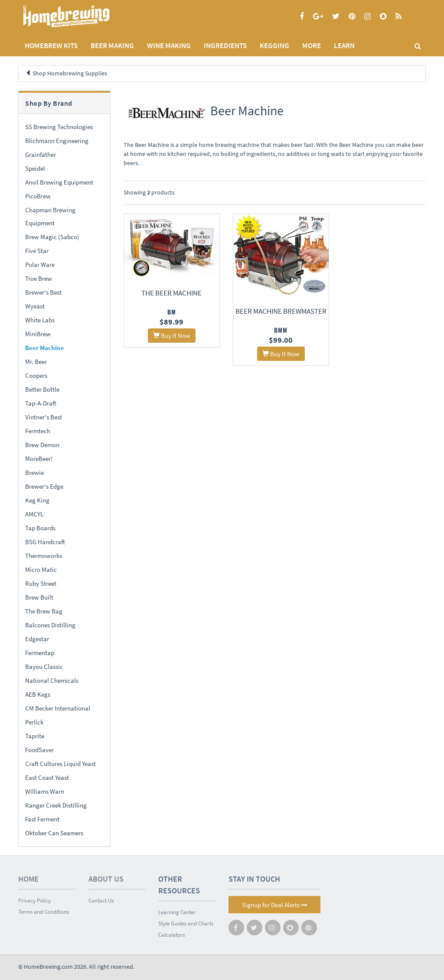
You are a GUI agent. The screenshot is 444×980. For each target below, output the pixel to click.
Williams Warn (45, 791)
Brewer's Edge (44, 486)
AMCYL (34, 514)
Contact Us (101, 900)
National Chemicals (52, 680)
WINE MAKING (169, 45)
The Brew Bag (44, 611)
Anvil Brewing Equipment (59, 182)
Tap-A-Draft (41, 403)
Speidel (35, 168)
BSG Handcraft (45, 542)
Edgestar (37, 639)
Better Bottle (42, 389)
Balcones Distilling (50, 625)
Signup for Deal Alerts (275, 905)
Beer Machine (45, 348)
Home (28, 879)
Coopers (36, 375)
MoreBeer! (39, 459)
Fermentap (40, 653)
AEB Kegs (38, 694)
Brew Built (39, 597)
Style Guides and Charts (186, 923)
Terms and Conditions (44, 912)
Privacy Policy (34, 900)
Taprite (35, 736)
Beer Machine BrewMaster (274, 308)
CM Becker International (58, 708)
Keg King (37, 500)
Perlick (34, 722)
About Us (106, 879)
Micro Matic (41, 570)
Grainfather (41, 154)
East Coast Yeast (47, 777)
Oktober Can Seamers (54, 833)
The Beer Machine (169, 290)
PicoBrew (38, 196)
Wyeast (35, 306)
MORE (312, 45)
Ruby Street (41, 583)
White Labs (40, 320)
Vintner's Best (44, 417)
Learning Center (177, 912)
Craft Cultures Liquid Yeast (60, 764)
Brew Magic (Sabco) (52, 237)
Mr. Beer (36, 362)
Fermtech (38, 431)
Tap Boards (40, 528)
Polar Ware (40, 264)
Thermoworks (44, 556)
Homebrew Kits (51, 45)
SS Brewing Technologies (59, 127)
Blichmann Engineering (57, 141)
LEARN (344, 45)
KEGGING (274, 45)
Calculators (171, 935)
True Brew (39, 278)
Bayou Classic (44, 667)
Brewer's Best (43, 292)
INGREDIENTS (225, 45)
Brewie (34, 472)
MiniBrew (38, 334)
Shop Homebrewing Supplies (70, 73)
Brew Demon (42, 445)
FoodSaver (39, 750)
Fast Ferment (42, 819)
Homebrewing (79, 16)
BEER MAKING (112, 45)
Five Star (37, 251)
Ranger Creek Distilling (56, 805)
